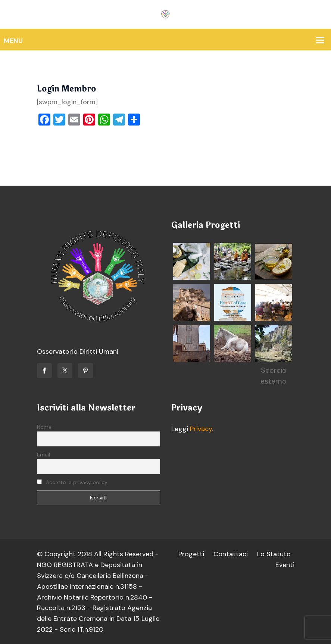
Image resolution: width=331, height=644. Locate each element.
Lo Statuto (274, 554)
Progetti (191, 554)
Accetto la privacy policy (72, 482)
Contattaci (230, 554)
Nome (44, 427)
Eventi (285, 565)
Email (43, 455)
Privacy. (202, 429)
